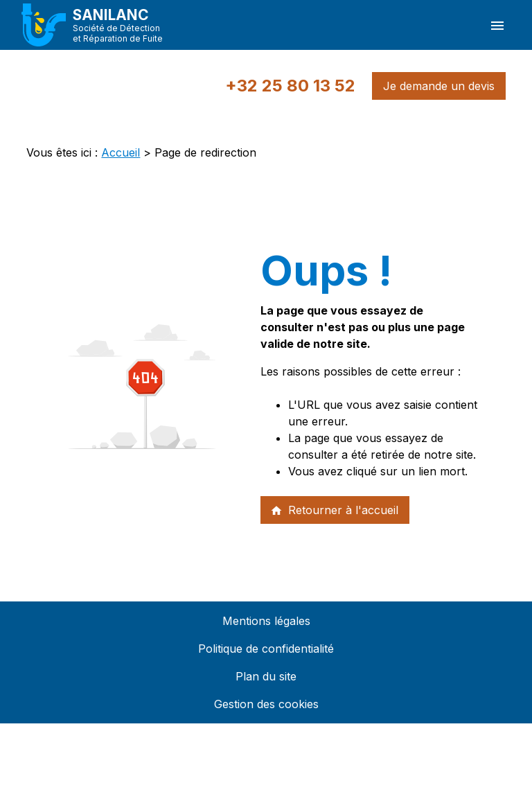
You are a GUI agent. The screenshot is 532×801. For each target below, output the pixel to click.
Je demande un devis (439, 86)
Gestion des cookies (266, 704)
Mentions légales (266, 621)
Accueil (121, 152)
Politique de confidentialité (266, 649)
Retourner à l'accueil (334, 510)
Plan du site (266, 676)
